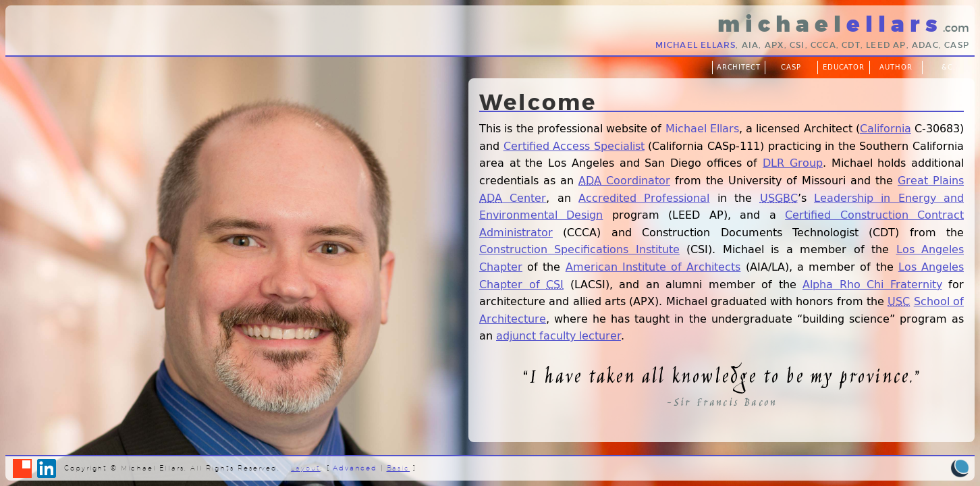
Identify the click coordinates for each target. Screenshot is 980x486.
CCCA (823, 45)
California (886, 128)
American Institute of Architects (653, 266)
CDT (851, 45)
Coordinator (624, 180)
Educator (844, 67)
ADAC (925, 45)
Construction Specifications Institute (579, 249)
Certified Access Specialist (574, 145)
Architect (739, 67)
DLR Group (793, 162)
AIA (751, 45)
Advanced (355, 468)
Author (896, 67)
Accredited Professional (644, 197)
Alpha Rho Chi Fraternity (872, 284)
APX (774, 45)
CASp (957, 45)
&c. (949, 67)
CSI (797, 45)
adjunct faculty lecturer (559, 335)
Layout (306, 468)
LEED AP (886, 45)
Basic (399, 468)
